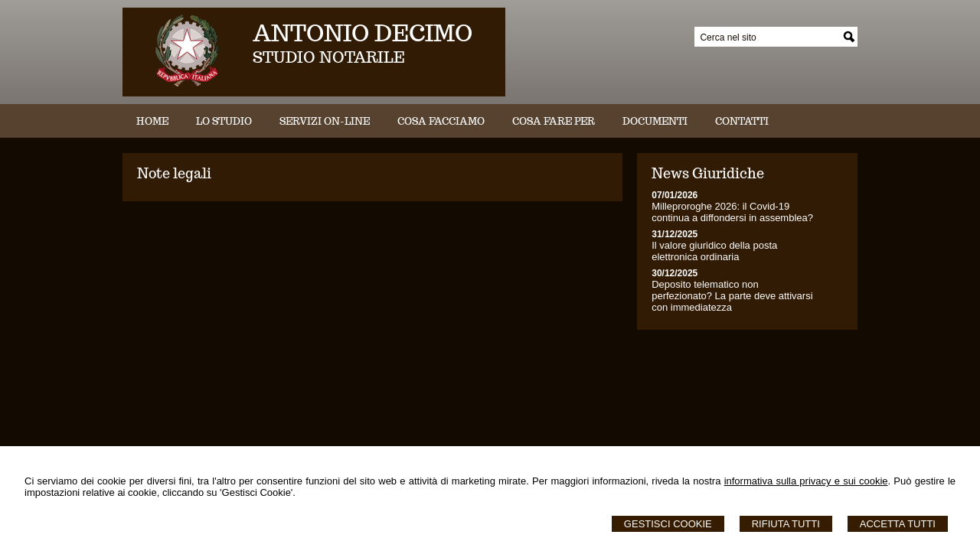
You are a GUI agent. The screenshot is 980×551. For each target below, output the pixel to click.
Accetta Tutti (898, 524)
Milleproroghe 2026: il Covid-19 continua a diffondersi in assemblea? (732, 212)
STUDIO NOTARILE (329, 57)
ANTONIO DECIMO (363, 33)
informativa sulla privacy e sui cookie (806, 481)
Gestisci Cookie (668, 524)
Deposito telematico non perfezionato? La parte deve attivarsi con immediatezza (732, 296)
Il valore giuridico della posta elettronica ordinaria (714, 251)
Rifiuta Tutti (786, 524)
